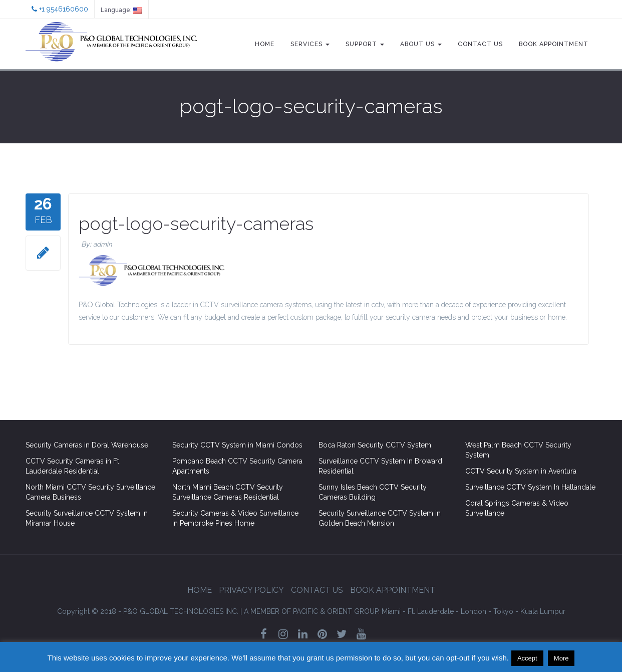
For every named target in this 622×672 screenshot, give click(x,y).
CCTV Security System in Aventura (521, 471)
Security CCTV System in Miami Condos (237, 445)
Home (265, 44)
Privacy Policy (251, 590)
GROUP (312, 611)
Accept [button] (527, 658)
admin (103, 244)
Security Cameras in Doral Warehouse (87, 445)
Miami (391, 611)
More (561, 658)
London (474, 611)
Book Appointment (554, 44)
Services (310, 44)
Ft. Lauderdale (431, 611)
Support (365, 44)
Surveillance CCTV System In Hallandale (530, 487)
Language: (121, 10)
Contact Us (480, 44)
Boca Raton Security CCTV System (375, 445)
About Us (421, 44)
